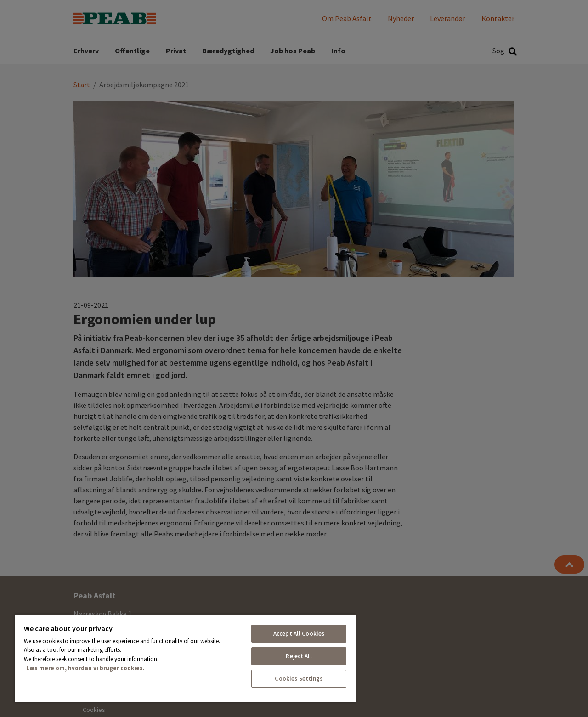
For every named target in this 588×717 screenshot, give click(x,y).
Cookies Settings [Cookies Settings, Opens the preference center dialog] (299, 679)
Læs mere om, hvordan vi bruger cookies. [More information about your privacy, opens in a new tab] (85, 668)
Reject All (299, 656)
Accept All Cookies (299, 634)
